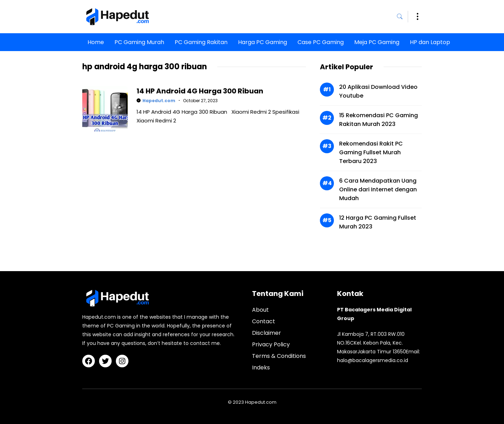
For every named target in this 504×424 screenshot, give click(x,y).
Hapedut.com (159, 101)
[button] (402, 17)
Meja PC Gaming (377, 42)
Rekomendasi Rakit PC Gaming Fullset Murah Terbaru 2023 (371, 152)
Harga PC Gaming (262, 42)
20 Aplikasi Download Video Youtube (378, 91)
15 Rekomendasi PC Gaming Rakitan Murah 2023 (379, 120)
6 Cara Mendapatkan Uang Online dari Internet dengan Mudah (378, 189)
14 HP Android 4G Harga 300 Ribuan (200, 91)
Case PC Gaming (321, 42)
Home (96, 42)
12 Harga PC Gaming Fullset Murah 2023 (378, 222)
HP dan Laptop (430, 42)
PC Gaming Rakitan (201, 42)
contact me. (205, 343)
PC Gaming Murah (139, 42)
